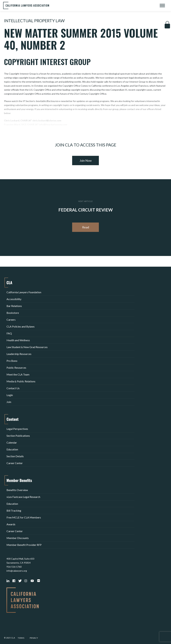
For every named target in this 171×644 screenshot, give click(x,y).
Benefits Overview (17, 490)
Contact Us (13, 388)
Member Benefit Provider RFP (24, 545)
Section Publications (18, 436)
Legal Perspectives (17, 429)
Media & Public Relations (21, 381)
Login (10, 395)
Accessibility (14, 299)
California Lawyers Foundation (24, 292)
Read (86, 227)
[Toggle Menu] (162, 5)
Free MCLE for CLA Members (24, 517)
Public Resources (16, 368)
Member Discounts (18, 538)
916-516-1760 (14, 567)
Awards (11, 524)
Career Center (15, 463)
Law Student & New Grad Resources (27, 347)
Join (9, 402)
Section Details (15, 456)
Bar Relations (14, 306)
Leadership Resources (19, 354)
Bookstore (13, 313)
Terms (21, 638)
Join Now (86, 160)
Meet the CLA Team (18, 374)
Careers (11, 320)
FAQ (9, 333)
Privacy (34, 638)
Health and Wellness (18, 340)
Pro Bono (12, 361)
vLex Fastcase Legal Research (23, 497)
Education (12, 449)
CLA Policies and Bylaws (21, 326)
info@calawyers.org (17, 571)
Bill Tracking (14, 511)
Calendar (12, 442)
